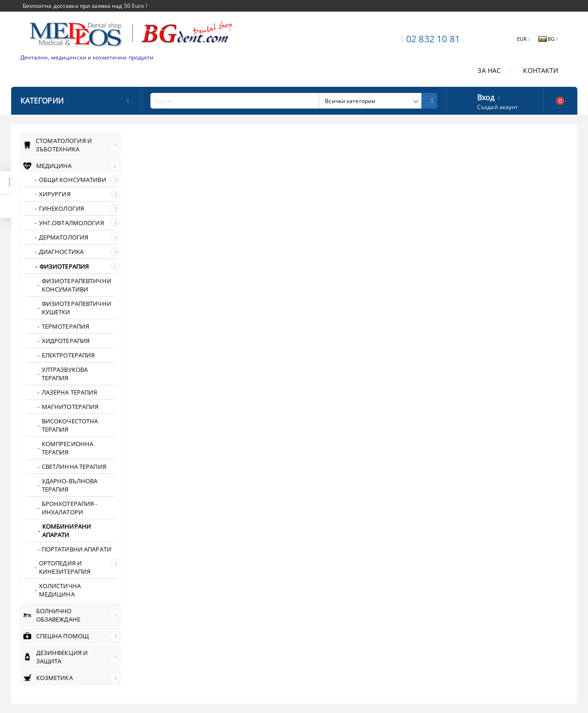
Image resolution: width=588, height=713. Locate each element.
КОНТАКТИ (541, 70)
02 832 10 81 (433, 39)
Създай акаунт (498, 107)
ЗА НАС (489, 70)
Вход (486, 97)
